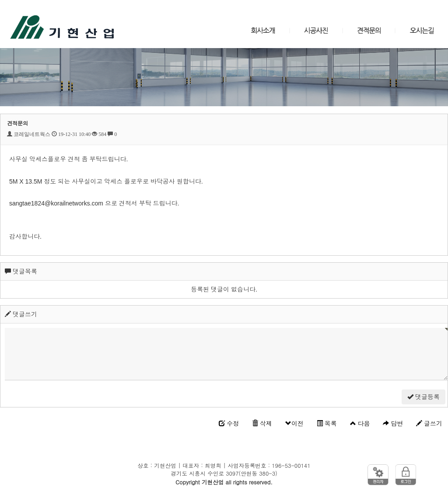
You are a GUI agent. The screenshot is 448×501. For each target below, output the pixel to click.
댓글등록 (423, 397)
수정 (229, 424)
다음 (360, 424)
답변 (393, 424)
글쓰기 (429, 424)
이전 (294, 424)
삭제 (262, 424)
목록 (327, 424)
